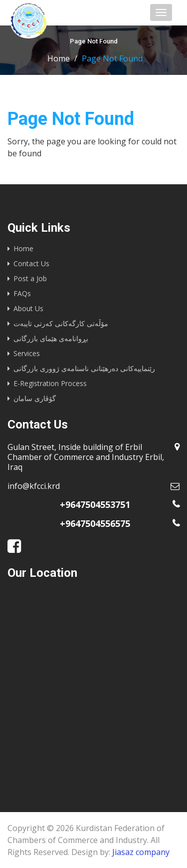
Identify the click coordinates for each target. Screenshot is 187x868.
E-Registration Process (50, 383)
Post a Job (30, 278)
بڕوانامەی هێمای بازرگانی (51, 338)
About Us (28, 308)
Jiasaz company (141, 852)
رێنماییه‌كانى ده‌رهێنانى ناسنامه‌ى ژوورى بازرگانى (84, 368)
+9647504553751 (95, 504)
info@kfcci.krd (34, 486)
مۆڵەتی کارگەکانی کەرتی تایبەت (61, 323)
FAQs (22, 293)
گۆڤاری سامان (35, 398)
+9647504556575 (95, 523)
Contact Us (31, 263)
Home (59, 58)
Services (27, 353)
